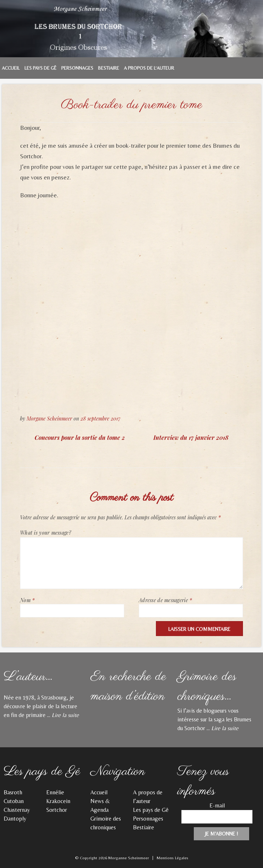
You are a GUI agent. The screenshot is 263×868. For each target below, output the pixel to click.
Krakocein (58, 801)
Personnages (77, 68)
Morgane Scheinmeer (49, 418)
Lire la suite (65, 715)
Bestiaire (109, 68)
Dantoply (15, 819)
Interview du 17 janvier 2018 (191, 437)
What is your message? (46, 533)
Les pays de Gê (40, 68)
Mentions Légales (172, 858)
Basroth (13, 792)
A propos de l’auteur (149, 68)
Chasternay (17, 810)
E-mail (217, 805)
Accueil (11, 68)
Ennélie (55, 792)
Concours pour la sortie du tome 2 (80, 437)
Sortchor (57, 810)
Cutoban (14, 801)
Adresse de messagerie (165, 600)
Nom (27, 600)
